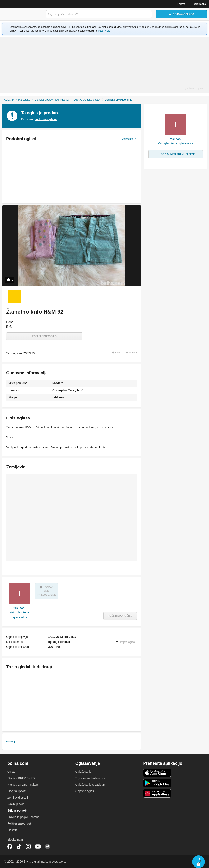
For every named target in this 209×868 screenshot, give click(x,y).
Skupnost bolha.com (47, 846)
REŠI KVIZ (104, 31)
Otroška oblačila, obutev (87, 100)
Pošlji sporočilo (44, 336)
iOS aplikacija (157, 773)
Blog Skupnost (17, 791)
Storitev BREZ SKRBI (21, 778)
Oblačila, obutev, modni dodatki (52, 100)
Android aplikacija (157, 783)
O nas (11, 772)
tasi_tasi (19, 608)
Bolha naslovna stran (22, 14)
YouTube (38, 846)
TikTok (19, 846)
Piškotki (12, 830)
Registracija (199, 4)
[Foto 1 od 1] (15, 296)
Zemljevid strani (18, 798)
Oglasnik (9, 100)
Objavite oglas (85, 791)
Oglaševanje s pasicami (91, 785)
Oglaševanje (83, 772)
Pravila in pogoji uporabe (23, 817)
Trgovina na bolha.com (90, 778)
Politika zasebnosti (19, 823)
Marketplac (24, 100)
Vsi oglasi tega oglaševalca (19, 615)
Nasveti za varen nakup (23, 785)
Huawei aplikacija (157, 793)
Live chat (199, 862)
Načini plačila (16, 804)
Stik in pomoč (17, 811)
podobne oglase (46, 119)
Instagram (28, 846)
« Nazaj (11, 742)
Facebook (10, 846)
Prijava (181, 4)
